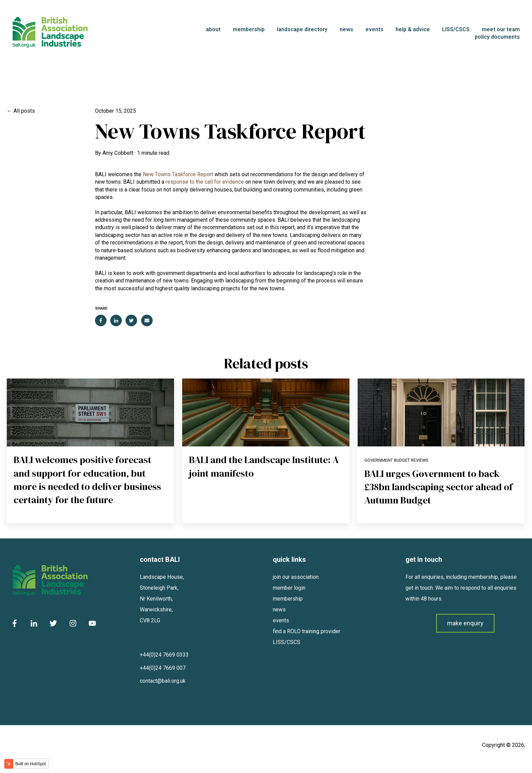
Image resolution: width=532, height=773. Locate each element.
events (374, 29)
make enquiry (465, 623)
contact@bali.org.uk (163, 681)
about (213, 29)
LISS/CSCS (456, 29)
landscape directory (302, 29)
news (346, 29)
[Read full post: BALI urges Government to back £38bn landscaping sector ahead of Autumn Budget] (441, 412)
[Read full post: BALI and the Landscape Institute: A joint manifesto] (266, 412)
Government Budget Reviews (396, 460)
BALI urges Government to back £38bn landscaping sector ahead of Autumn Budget (439, 487)
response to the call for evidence (205, 182)
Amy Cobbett (118, 153)
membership (249, 29)
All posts (24, 111)
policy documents (497, 37)
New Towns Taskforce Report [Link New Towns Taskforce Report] (178, 174)
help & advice (413, 29)
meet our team (501, 29)
